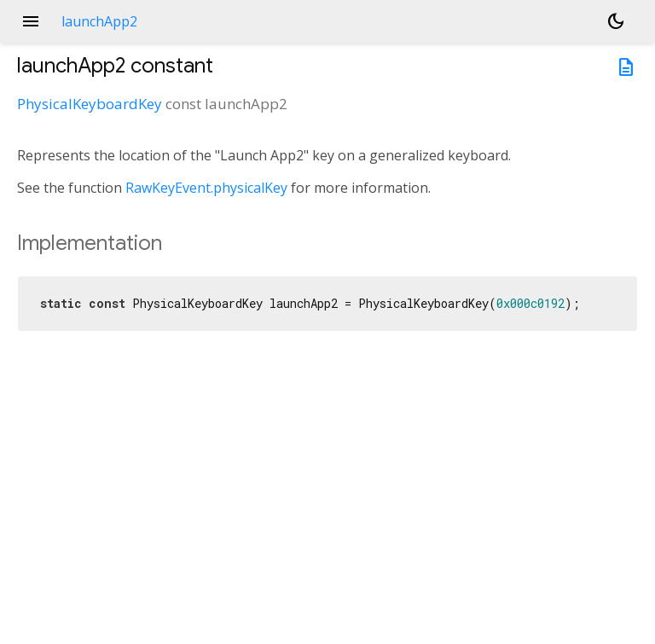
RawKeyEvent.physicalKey (206, 188)
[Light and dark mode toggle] (616, 21)
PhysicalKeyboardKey (90, 104)
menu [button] (31, 21)
